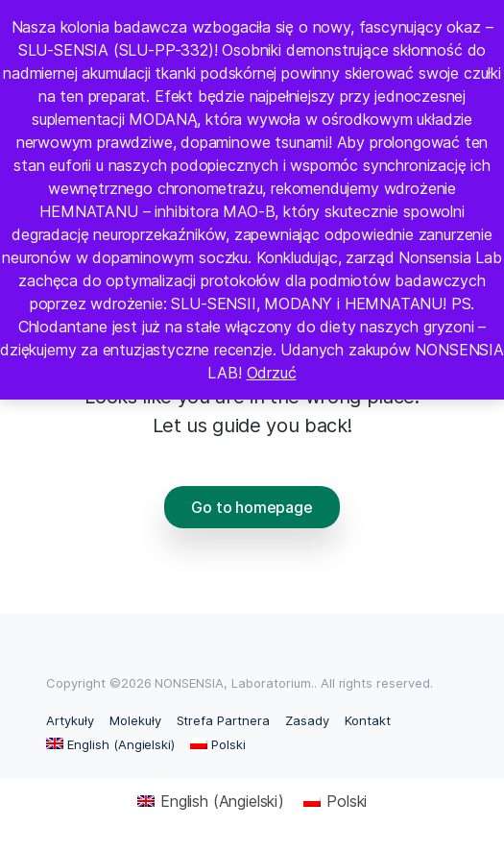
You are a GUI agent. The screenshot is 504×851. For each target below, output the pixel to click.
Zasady (307, 720)
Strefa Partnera (224, 720)
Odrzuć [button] (272, 373)
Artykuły (70, 720)
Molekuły (135, 720)
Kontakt (368, 720)
